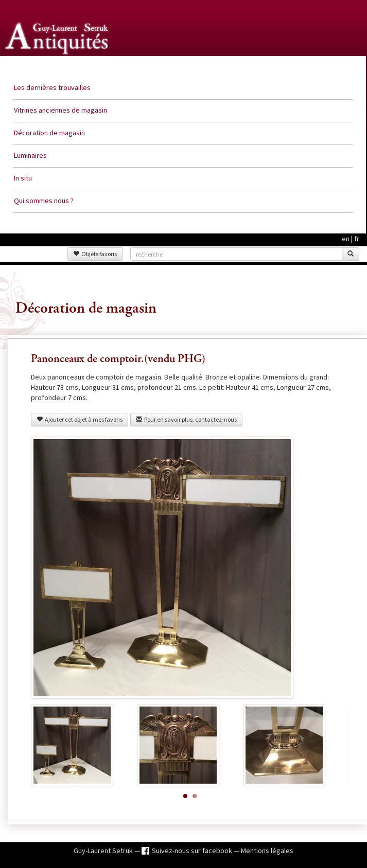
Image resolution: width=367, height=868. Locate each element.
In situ (23, 178)
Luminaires (30, 155)
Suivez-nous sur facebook (193, 851)
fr (357, 239)
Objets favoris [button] (95, 254)
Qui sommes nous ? (44, 201)
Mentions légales (267, 851)
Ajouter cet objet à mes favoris (80, 419)
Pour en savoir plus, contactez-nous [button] (186, 419)
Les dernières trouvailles (52, 87)
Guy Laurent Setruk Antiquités (58, 66)
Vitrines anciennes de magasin (60, 110)
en (346, 239)
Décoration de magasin (49, 133)
